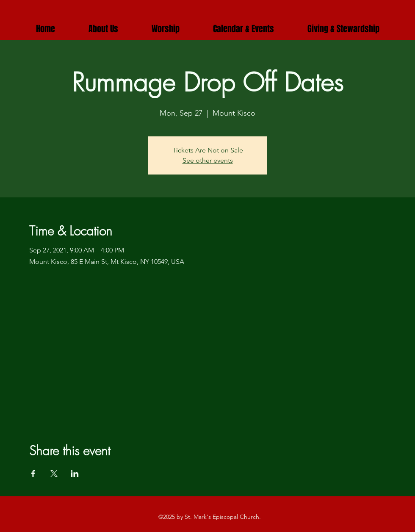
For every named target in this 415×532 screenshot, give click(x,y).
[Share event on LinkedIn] (75, 474)
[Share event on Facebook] (33, 474)
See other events (208, 160)
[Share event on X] (54, 474)
